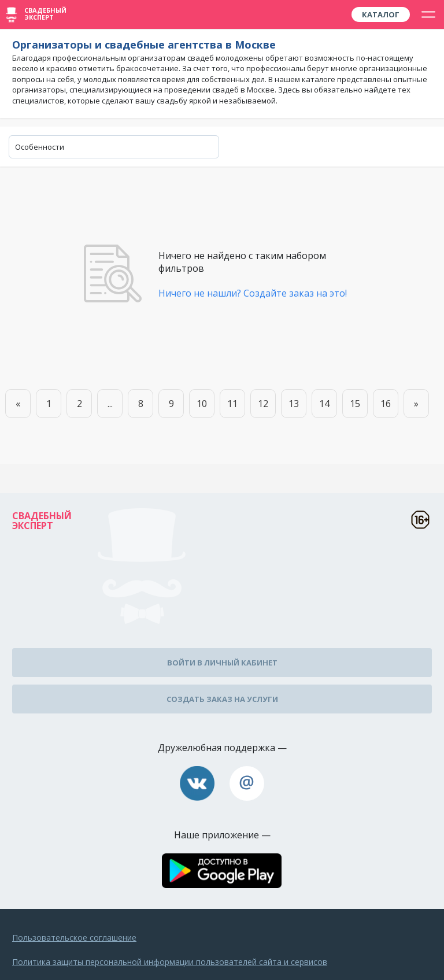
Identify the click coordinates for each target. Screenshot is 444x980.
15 (355, 404)
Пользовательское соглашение (74, 938)
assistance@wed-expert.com (247, 783)
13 (294, 404)
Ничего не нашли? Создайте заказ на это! (253, 293)
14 (324, 404)
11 (232, 404)
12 (263, 404)
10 (202, 404)
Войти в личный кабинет (222, 663)
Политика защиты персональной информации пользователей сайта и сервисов (170, 962)
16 (386, 404)
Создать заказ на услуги (222, 699)
